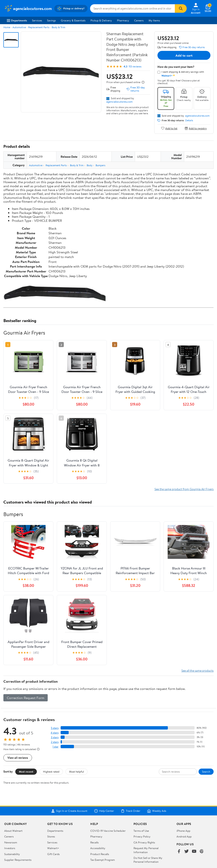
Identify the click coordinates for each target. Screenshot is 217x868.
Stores (51, 836)
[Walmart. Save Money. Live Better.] (28, 8)
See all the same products (198, 671)
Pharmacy (123, 20)
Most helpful (77, 772)
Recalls (94, 842)
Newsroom (11, 842)
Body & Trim (58, 27)
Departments (17, 20)
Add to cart (184, 55)
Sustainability (12, 854)
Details (189, 120)
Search (206, 772)
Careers (139, 20)
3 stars (55, 737)
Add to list (169, 128)
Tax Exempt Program (103, 860)
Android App (184, 836)
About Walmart (13, 831)
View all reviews (18, 758)
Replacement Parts (39, 27)
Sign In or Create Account (69, 811)
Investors (10, 848)
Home (7, 27)
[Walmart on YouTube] (194, 852)
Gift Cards (53, 854)
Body (90, 165)
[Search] (181, 8)
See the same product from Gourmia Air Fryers (184, 489)
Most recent (26, 772)
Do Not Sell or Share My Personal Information (148, 860)
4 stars (55, 733)
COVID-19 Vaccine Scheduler (108, 831)
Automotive (19, 27)
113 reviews (135, 66)
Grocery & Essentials (73, 20)
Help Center (104, 811)
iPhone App (183, 831)
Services (37, 20)
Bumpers (100, 165)
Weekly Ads (157, 811)
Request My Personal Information (146, 850)
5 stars (55, 728)
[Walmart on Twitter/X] (186, 852)
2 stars (55, 742)
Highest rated (51, 772)
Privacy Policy (142, 836)
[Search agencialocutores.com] (132, 8)
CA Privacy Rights (144, 842)
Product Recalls (100, 854)
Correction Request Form (26, 698)
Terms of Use (141, 831)
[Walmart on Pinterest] (202, 852)
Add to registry (196, 128)
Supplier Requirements (18, 860)
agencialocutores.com (120, 102)
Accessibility (98, 848)
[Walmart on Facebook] (179, 852)
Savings (51, 20)
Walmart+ (53, 848)
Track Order (131, 811)
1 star (56, 747)
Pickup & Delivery (101, 20)
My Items (154, 20)
